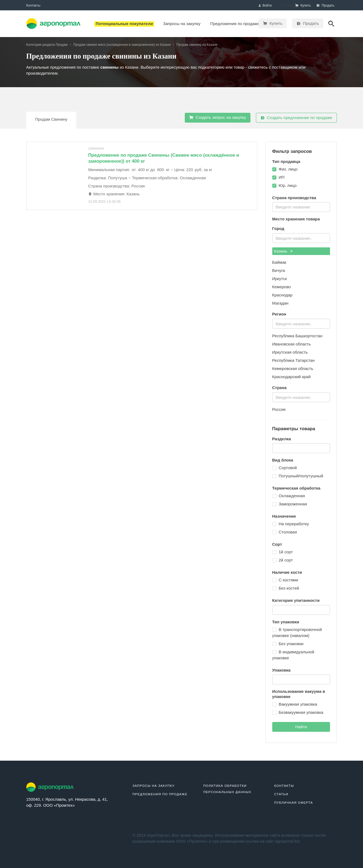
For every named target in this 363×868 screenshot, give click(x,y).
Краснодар (282, 295)
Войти (265, 6)
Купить (273, 23)
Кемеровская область (293, 368)
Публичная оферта (294, 802)
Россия (279, 409)
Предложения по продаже (160, 794)
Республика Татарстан (294, 360)
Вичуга (279, 270)
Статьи (281, 794)
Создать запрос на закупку (218, 117)
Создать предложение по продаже (296, 118)
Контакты (33, 5)
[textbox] (301, 206)
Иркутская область (290, 352)
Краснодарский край (291, 377)
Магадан (280, 303)
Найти (301, 727)
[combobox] (301, 207)
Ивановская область (292, 344)
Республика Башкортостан (297, 336)
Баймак (279, 262)
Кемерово (282, 287)
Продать (308, 23)
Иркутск (280, 279)
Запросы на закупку (154, 786)
